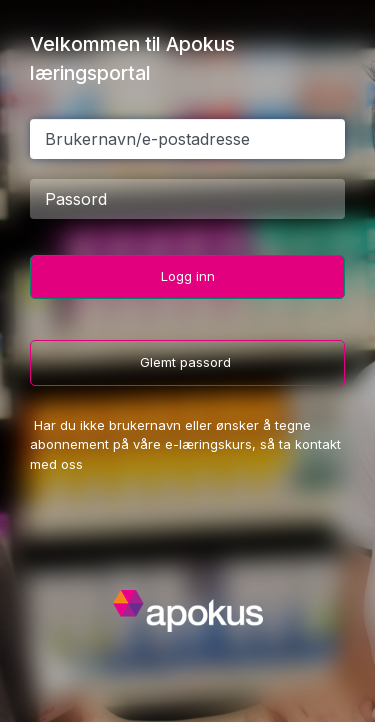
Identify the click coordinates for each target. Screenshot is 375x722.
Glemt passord (187, 362)
